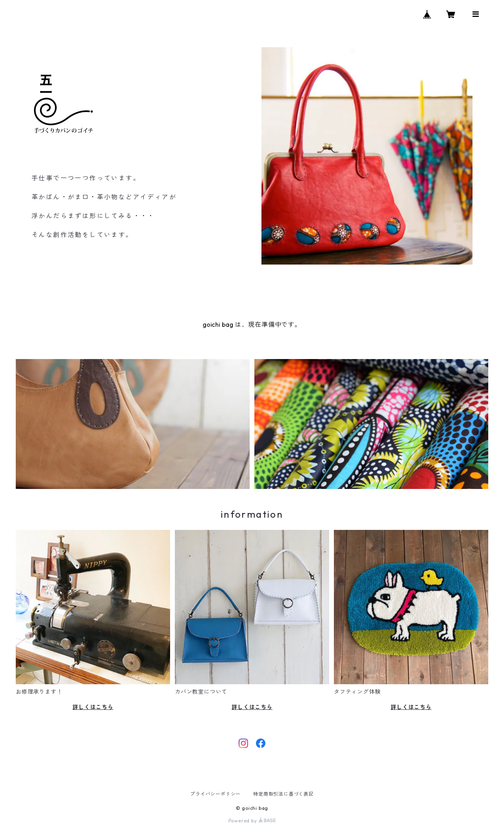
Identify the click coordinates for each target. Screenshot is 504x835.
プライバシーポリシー (215, 794)
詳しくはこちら (93, 707)
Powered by (252, 821)
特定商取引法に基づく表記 (283, 794)
